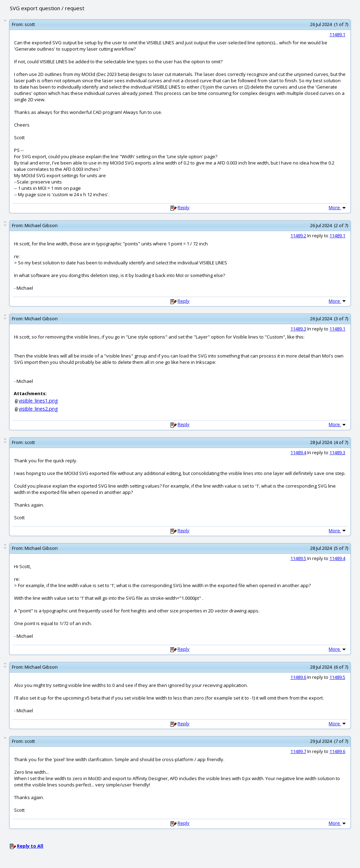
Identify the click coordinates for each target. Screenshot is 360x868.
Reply (184, 207)
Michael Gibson (41, 225)
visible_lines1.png (38, 401)
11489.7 (298, 751)
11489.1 (337, 34)
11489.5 (298, 558)
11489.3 (298, 329)
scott (30, 24)
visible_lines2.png (38, 409)
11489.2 (298, 236)
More (338, 207)
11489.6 (298, 677)
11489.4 (298, 452)
